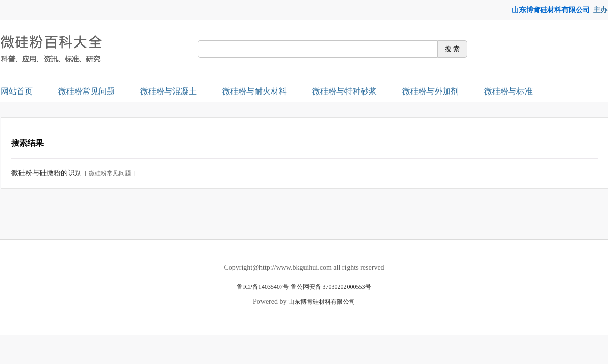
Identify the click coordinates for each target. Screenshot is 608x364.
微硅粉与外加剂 (430, 91)
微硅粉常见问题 (86, 91)
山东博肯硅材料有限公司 (551, 10)
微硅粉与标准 (508, 91)
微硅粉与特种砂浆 (344, 91)
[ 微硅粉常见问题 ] (110, 173)
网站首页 (17, 91)
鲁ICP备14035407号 (263, 287)
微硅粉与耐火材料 (254, 91)
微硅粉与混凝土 (168, 91)
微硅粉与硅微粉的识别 (47, 173)
